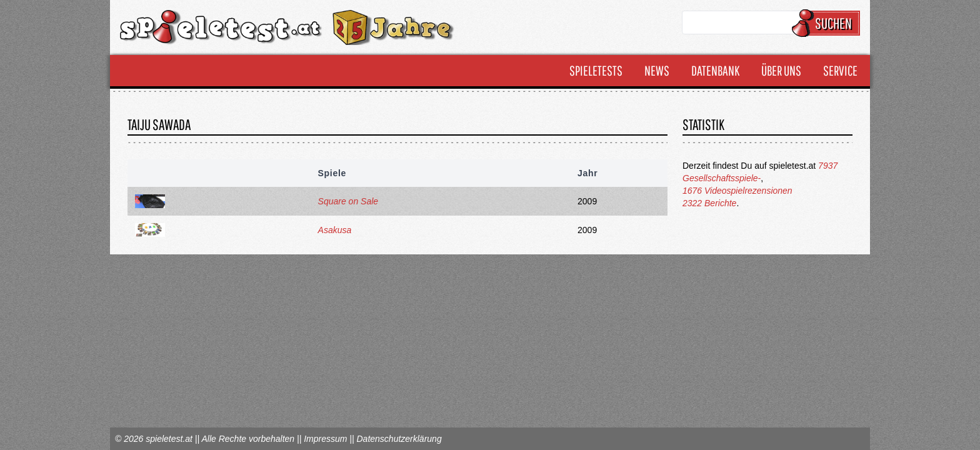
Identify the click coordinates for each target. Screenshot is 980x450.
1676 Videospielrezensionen (737, 191)
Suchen (828, 23)
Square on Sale (348, 201)
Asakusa (335, 230)
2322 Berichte (709, 203)
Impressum (325, 439)
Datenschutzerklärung (399, 439)
